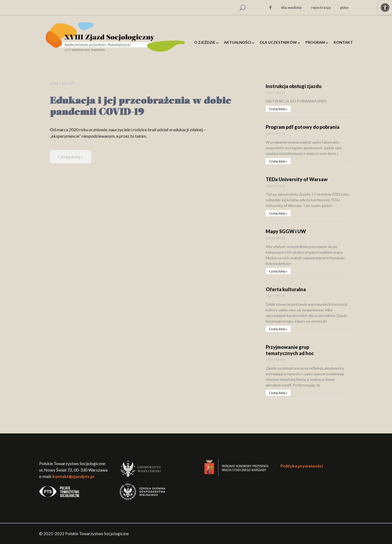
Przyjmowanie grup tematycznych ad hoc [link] (290, 350)
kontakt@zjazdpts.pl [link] (73, 476)
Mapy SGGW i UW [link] (286, 231)
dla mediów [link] (291, 7)
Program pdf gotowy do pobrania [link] (303, 127)
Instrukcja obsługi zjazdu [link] (294, 86)
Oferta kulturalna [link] (286, 289)
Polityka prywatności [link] (302, 466)
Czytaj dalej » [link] (71, 157)
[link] (385, 8)
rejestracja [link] (321, 7)
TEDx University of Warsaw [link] (297, 179)
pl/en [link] (344, 7)
